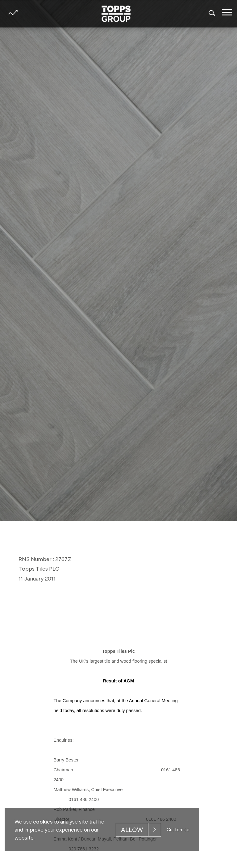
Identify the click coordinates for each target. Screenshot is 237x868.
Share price (13, 13)
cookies (43, 822)
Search (212, 13)
